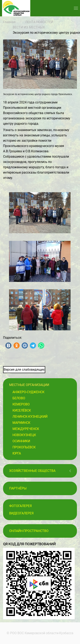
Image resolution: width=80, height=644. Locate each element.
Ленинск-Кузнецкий (30, 417)
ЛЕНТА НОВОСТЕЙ (39, 22)
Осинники (21, 441)
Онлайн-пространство (29, 531)
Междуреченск (26, 429)
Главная (9, 22)
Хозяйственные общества (32, 471)
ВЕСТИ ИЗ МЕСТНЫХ (29, 27)
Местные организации (29, 385)
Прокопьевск (24, 447)
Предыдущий (12, 358)
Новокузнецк (24, 435)
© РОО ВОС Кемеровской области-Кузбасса (39, 633)
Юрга (17, 453)
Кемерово (21, 404)
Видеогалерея (21, 513)
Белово (19, 398)
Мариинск (21, 423)
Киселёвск (22, 410)
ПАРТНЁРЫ (18, 488)
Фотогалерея (20, 506)
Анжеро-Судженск (28, 392)
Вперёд (72, 358)
